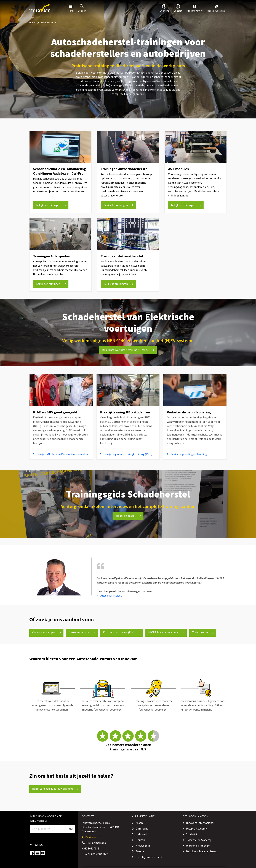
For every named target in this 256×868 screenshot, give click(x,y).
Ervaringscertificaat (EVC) (122, 632)
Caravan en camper (47, 632)
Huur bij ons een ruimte (150, 857)
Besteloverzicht (216, 8)
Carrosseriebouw (82, 632)
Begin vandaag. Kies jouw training (55, 789)
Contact (178, 8)
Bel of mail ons (97, 843)
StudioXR (192, 834)
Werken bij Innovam (198, 846)
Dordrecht (142, 828)
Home (32, 22)
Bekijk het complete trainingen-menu (128, 350)
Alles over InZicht (111, 595)
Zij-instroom (203, 632)
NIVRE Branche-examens (166, 632)
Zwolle (140, 851)
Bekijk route (93, 837)
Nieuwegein (143, 846)
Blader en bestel (128, 516)
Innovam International (200, 823)
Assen (139, 823)
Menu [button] (71, 8)
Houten (140, 840)
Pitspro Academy (196, 828)
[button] (195, 8)
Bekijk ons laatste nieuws (202, 851)
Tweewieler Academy (199, 840)
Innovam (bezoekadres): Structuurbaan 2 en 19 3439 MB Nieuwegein (100, 827)
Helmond (141, 834)
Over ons (164, 8)
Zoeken (82, 8)
